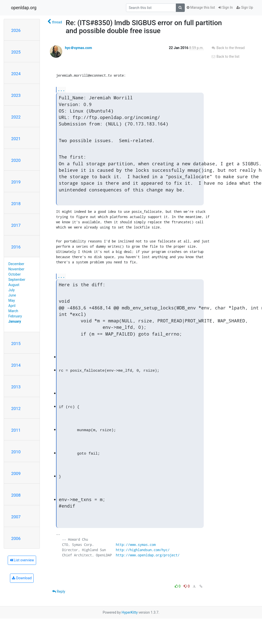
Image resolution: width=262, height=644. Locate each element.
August (14, 285)
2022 (16, 117)
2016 (16, 247)
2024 (16, 74)
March (13, 311)
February (15, 316)
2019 (16, 182)
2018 (16, 204)
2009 (16, 473)
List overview (22, 560)
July (12, 290)
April (12, 306)
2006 (16, 538)
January (15, 321)
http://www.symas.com (136, 545)
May (12, 300)
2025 (16, 52)
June (12, 295)
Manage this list (201, 7)
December (16, 264)
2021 (16, 139)
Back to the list (225, 57)
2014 (16, 365)
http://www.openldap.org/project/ (148, 555)
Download (22, 578)
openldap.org (24, 8)
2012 (16, 409)
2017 (16, 225)
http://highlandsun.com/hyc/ (143, 550)
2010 (16, 452)
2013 (16, 387)
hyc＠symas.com (79, 48)
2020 (16, 160)
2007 (16, 517)
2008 (16, 495)
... (61, 89)
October (15, 274)
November (16, 269)
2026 (16, 30)
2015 (16, 344)
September (17, 280)
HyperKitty (130, 612)
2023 (16, 95)
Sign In (226, 7)
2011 (16, 430)
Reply (59, 591)
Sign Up (245, 7)
